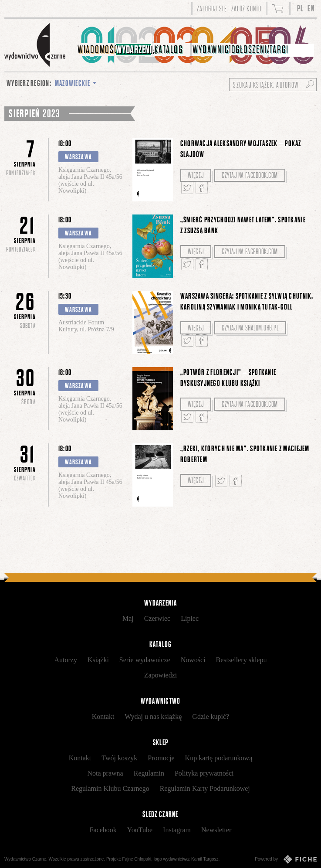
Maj (128, 618)
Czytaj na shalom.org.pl (250, 328)
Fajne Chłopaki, (137, 859)
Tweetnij (187, 188)
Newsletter (216, 830)
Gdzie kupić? (211, 717)
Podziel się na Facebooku (202, 188)
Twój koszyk (119, 758)
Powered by (286, 859)
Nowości (193, 660)
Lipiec (190, 618)
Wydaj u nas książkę (153, 717)
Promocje (161, 758)
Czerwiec (157, 618)
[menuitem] (96, 45)
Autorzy (66, 660)
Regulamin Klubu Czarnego (110, 788)
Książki (98, 660)
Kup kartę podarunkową (219, 758)
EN (311, 9)
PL (300, 9)
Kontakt (103, 717)
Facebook (103, 830)
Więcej (196, 175)
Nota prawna (105, 773)
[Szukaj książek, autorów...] (273, 85)
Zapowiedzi (161, 675)
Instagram (177, 830)
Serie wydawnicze (145, 660)
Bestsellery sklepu (242, 660)
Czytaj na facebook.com (250, 175)
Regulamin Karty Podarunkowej (205, 788)
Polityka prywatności (204, 773)
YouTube (140, 830)
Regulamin (149, 773)
